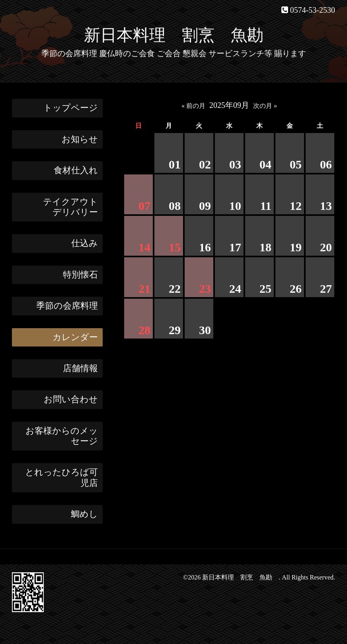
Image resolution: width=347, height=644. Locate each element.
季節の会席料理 (67, 306)
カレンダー (75, 337)
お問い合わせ (71, 399)
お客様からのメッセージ (62, 436)
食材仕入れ (76, 170)
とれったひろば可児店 (61, 477)
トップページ (71, 108)
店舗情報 (80, 368)
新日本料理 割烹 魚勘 (182, 35)
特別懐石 (80, 275)
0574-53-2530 (313, 10)
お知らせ (80, 139)
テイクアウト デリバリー (73, 207)
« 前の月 (193, 106)
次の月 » (265, 106)
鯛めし (84, 514)
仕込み (85, 243)
